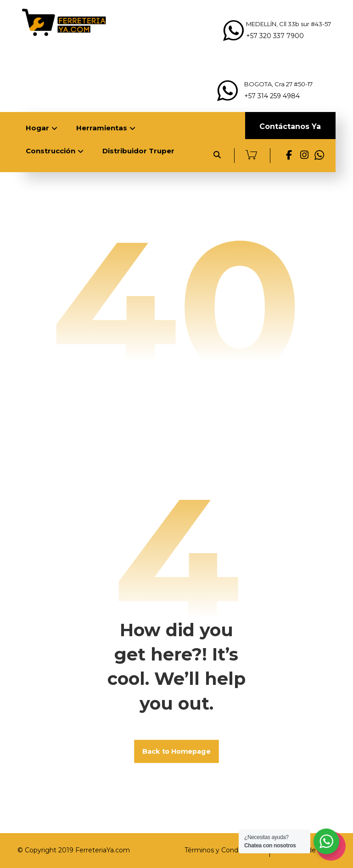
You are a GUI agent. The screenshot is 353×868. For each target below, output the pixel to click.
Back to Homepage (176, 751)
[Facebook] (289, 156)
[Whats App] (319, 156)
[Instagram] (304, 156)
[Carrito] (252, 154)
